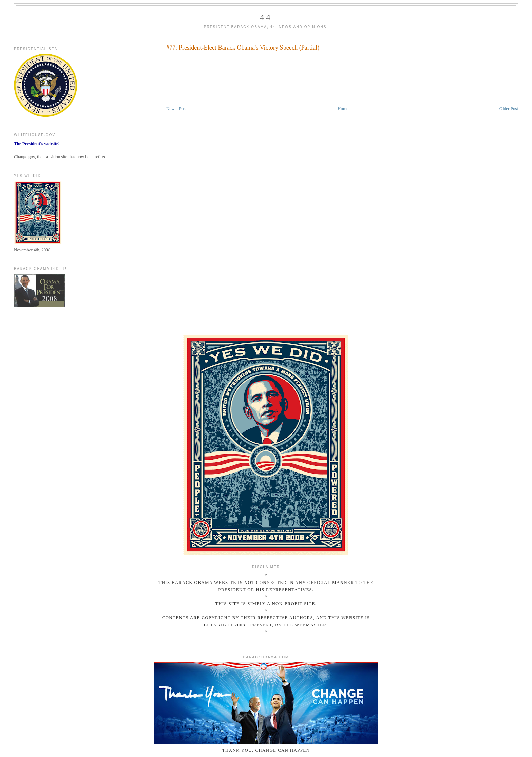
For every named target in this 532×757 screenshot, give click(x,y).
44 (266, 17)
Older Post (509, 108)
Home (343, 108)
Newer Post (176, 108)
